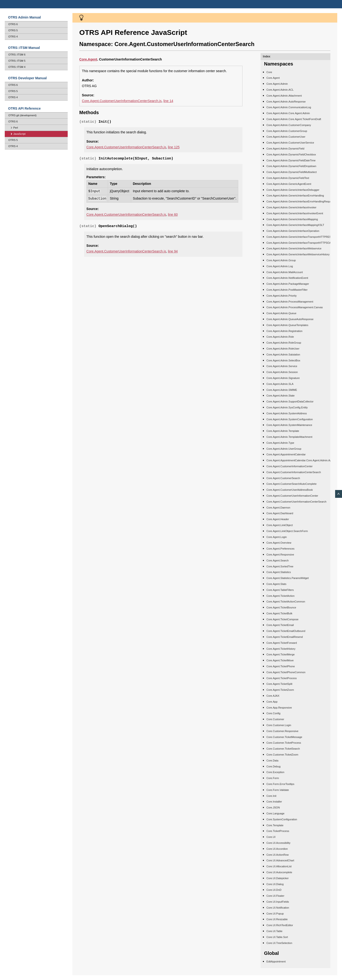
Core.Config (273, 713)
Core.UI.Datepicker (278, 878)
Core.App (272, 702)
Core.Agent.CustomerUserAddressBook (290, 490)
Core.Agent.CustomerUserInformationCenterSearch (297, 502)
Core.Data (272, 761)
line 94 (173, 251)
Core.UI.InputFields (278, 902)
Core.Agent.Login (277, 537)
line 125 (174, 147)
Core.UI (271, 837)
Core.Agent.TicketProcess (282, 678)
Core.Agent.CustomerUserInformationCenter (292, 496)
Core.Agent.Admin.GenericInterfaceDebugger (293, 190)
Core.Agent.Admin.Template (283, 431)
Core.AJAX (273, 696)
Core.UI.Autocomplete (279, 872)
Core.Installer (274, 802)
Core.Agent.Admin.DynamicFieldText (288, 178)
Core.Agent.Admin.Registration (285, 331)
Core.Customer (275, 719)
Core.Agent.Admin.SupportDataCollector (290, 401)
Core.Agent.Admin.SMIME (282, 390)
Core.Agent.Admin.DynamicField (285, 149)
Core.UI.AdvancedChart (280, 860)
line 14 (168, 101)
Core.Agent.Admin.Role (280, 337)
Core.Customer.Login (279, 725)
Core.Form (273, 778)
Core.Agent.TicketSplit (279, 684)
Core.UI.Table (274, 931)
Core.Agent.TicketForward (282, 643)
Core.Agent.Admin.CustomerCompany (289, 125)
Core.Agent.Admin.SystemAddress (287, 413)
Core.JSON (273, 807)
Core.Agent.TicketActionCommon (286, 602)
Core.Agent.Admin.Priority (282, 296)
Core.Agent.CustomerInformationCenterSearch (294, 472)
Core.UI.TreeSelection (279, 943)
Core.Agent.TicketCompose (283, 619)
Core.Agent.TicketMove (280, 660)
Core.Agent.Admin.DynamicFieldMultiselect (292, 172)
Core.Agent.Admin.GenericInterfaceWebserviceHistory (298, 254)
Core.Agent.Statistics (279, 572)
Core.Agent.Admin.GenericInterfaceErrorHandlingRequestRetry (303, 201)
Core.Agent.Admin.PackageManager (288, 284)
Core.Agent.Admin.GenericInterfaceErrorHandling (295, 196)
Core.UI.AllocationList (279, 866)
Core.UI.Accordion (277, 849)
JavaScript (18, 134)
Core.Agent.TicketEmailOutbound (286, 631)
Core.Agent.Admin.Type (280, 443)
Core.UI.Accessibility (278, 843)
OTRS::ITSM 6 (17, 55)
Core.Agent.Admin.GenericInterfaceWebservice (294, 248)
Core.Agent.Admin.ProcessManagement (290, 302)
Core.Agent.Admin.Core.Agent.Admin (288, 113)
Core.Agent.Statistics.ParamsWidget (288, 578)
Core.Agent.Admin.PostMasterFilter (287, 290)
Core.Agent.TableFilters (280, 590)
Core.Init (271, 796)
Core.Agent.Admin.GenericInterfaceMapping (292, 219)
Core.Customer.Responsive (283, 731)
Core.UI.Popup (275, 914)
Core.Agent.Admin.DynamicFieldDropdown (291, 166)
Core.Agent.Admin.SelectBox (283, 360)
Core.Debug (273, 766)
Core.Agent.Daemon (278, 508)
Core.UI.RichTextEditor (280, 925)
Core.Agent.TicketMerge (281, 654)
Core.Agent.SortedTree (280, 566)
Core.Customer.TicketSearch (283, 749)
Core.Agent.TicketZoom (280, 690)
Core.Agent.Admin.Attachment (284, 96)
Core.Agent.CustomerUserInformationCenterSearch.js (122, 101)
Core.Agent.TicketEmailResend (285, 637)
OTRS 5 (13, 30)
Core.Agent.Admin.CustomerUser (286, 137)
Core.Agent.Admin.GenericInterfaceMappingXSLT (295, 225)
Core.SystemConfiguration (282, 819)
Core (83, 59)
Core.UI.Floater (275, 896)
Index (267, 56)
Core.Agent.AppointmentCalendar (286, 454)
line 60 (173, 215)
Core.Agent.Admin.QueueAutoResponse (290, 319)
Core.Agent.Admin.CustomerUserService (290, 143)
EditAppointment (276, 961)
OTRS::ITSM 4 (17, 67)
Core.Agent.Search (278, 560)
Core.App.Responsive (279, 708)
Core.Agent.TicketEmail (280, 625)
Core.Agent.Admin (277, 84)
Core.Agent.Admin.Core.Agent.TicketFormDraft (294, 119)
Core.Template (275, 825)
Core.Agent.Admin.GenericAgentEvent (289, 184)
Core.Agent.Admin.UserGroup (284, 449)
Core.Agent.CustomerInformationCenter (290, 466)
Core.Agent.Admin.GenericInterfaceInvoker (291, 207)
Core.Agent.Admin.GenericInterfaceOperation (293, 231)
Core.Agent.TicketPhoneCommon (286, 672)
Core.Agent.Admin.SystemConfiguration (290, 419)
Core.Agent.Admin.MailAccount (285, 272)
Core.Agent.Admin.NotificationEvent (287, 278)
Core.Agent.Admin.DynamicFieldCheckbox (291, 154)
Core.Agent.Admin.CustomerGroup (287, 131)
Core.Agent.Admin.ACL (280, 90)
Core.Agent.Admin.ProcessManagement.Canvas (295, 307)
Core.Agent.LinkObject (280, 525)
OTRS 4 (13, 37)
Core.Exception (275, 772)
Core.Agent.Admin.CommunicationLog (289, 107)
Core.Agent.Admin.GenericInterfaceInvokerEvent (295, 213)
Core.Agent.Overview (279, 543)
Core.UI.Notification (278, 908)
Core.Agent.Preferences (280, 549)
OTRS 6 (13, 24)
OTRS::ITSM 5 (17, 61)
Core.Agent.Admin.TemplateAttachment (289, 437)
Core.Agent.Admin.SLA (280, 384)
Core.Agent (273, 78)
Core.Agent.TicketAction (280, 596)
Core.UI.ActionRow (278, 855)
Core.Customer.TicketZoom (282, 755)
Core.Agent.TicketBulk (279, 613)
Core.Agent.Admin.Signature (283, 378)
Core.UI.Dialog (275, 884)
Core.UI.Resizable (277, 919)
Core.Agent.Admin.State (281, 396)
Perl (14, 128)
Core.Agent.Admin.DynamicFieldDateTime (291, 160)
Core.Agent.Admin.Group (281, 260)
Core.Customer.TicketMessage (284, 737)
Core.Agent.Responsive (280, 555)
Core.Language (275, 813)
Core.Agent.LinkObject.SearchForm (287, 531)
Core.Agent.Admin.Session (282, 372)
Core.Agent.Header (278, 519)
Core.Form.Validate (278, 790)
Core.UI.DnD (274, 890)
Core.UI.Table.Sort (277, 937)
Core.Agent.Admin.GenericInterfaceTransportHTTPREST (300, 237)
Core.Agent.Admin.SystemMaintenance (289, 425)
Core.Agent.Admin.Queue (281, 313)
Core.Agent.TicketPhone (281, 666)
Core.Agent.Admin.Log (280, 266)
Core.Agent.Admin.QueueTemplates (287, 325)
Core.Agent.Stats (276, 584)
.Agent (92, 59)
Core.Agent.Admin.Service (282, 366)
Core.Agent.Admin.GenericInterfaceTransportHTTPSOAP (300, 243)
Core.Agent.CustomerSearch (283, 478)
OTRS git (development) (22, 115)
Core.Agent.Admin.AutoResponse (286, 102)
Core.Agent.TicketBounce (281, 607)
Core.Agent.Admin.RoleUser (283, 349)
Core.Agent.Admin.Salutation (283, 355)
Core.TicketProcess (278, 831)
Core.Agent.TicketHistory (281, 649)
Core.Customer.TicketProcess (284, 743)
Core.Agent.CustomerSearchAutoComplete (292, 484)
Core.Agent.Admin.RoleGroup (284, 343)
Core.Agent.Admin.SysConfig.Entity (287, 407)
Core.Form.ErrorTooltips (280, 784)
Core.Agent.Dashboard (280, 513)
